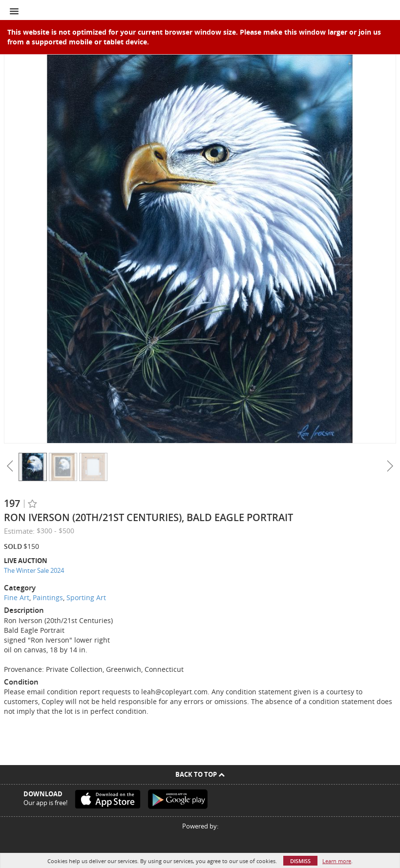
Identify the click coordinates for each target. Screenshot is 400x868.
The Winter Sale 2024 (34, 570)
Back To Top (200, 774)
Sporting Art (86, 597)
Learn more (337, 861)
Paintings (48, 597)
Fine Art (17, 597)
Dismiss (300, 861)
